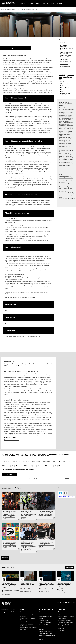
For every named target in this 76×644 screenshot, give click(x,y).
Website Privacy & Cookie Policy (47, 627)
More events (70, 568)
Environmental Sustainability (65, 621)
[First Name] (7, 462)
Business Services (43, 612)
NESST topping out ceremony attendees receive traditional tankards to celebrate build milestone (28, 514)
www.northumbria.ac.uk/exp (67, 178)
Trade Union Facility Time (45, 634)
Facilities (64, 82)
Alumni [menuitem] (52, 4)
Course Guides (65, 90)
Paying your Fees (62, 614)
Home (3, 10)
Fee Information (64, 64)
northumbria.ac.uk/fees (65, 189)
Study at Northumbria (12, 10)
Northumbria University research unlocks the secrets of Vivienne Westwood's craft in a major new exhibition (10, 514)
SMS (46, 466)
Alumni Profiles (66, 86)
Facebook (65, 493)
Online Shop (61, 631)
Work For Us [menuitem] (60, 4)
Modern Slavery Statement (46, 632)
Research (41, 614)
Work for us (42, 619)
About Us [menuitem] (45, 4)
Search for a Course (25, 612)
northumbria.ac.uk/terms (66, 184)
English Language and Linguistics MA (29, 10)
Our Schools (23, 617)
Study (22, 610)
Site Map (41, 640)
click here (67, 478)
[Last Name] (27, 462)
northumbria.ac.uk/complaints (67, 199)
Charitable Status (43, 621)
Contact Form (20, 366)
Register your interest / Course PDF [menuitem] (20, 48)
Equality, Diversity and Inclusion (66, 617)
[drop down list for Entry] (66, 462)
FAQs (63, 92)
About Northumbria (46, 610)
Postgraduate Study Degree (27, 614)
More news (5, 558)
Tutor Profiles (65, 84)
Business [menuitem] (31, 4)
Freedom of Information (45, 623)
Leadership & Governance (46, 617)
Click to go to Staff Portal (64, 625)
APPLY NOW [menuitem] (5, 48)
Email (4, 466)
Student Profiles (66, 88)
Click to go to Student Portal (65, 623)
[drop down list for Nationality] (56, 462)
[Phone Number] (46, 462)
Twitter (60, 493)
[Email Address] (36, 462)
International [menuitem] (22, 4)
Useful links (62, 610)
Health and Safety (63, 619)
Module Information (65, 67)
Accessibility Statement (45, 625)
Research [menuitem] (38, 4)
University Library (25, 622)
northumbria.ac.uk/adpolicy (67, 193)
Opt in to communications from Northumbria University (18, 470)
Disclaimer (42, 630)
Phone (25, 466)
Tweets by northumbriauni (66, 497)
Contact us (61, 612)
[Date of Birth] (17, 462)
